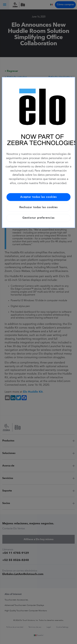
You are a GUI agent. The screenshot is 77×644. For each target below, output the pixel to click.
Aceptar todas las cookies (39, 197)
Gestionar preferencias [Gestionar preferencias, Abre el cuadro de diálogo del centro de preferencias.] (39, 218)
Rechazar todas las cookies (38, 207)
